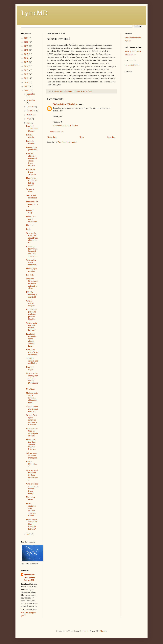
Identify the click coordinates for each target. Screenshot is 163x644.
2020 (27, 42)
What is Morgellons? (32, 464)
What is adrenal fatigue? (30, 303)
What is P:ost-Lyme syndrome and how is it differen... (32, 420)
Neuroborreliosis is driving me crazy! (32, 409)
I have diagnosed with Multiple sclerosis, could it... (31, 509)
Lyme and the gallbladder (32, 149)
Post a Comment (57, 132)
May (29, 534)
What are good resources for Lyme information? (32, 475)
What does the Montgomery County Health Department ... (32, 379)
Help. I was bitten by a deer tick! (31, 295)
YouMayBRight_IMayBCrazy (66, 104)
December (31, 94)
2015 (27, 62)
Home (82, 137)
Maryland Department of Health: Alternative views (32, 283)
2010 (27, 82)
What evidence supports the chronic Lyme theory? (32, 489)
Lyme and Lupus (30, 368)
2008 (27, 90)
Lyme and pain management (32, 204)
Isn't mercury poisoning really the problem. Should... (31, 314)
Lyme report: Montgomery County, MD (30, 577)
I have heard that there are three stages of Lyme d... (31, 444)
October (30, 107)
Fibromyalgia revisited (31, 270)
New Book (30, 389)
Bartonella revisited (31, 142)
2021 (27, 38)
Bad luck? (30, 275)
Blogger (103, 631)
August (30, 115)
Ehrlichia (30, 225)
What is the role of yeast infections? (32, 352)
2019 (27, 46)
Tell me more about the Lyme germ (32, 455)
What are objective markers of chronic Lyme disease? (31, 160)
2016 (27, 58)
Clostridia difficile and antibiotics (32, 361)
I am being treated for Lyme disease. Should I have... (31, 340)
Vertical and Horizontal (31, 197)
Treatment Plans (30, 190)
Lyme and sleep (30, 212)
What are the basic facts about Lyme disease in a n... (32, 238)
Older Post (111, 137)
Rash (28, 229)
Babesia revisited (31, 136)
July (28, 119)
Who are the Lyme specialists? (32, 262)
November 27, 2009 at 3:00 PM (66, 126)
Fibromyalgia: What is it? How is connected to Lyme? (32, 524)
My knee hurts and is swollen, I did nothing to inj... (32, 398)
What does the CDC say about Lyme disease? (32, 432)
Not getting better (31, 498)
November (31, 100)
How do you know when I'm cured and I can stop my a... (32, 251)
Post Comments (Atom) (67, 142)
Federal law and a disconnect (31, 219)
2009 (27, 86)
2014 (27, 66)
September (31, 111)
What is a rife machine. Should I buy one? (32, 326)
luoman (86, 631)
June (29, 123)
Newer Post (52, 137)
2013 (27, 70)
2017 (27, 54)
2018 (27, 50)
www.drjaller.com (132, 65)
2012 (27, 74)
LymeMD (34, 13)
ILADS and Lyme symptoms (31, 172)
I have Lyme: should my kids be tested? (31, 182)
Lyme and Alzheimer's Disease (32, 129)
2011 (26, 78)
